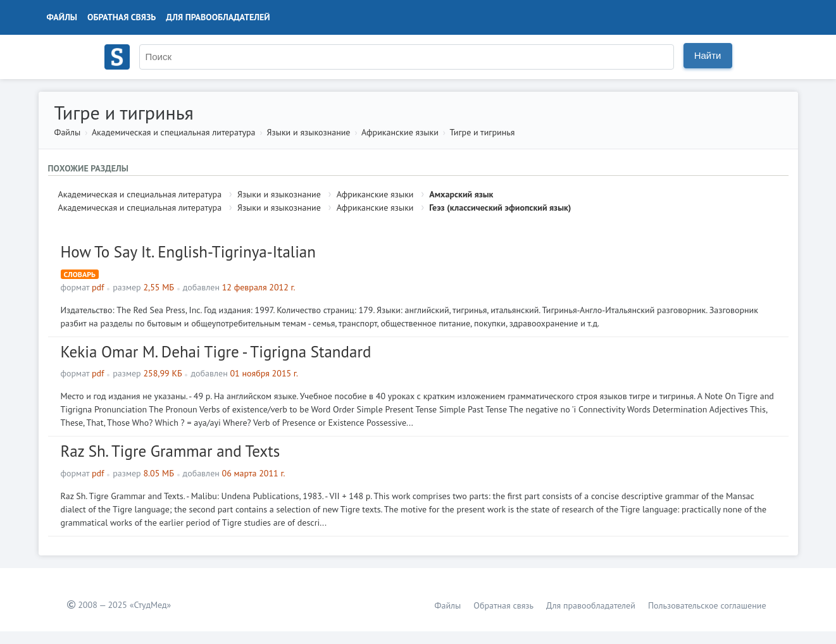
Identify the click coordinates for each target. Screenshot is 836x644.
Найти (708, 55)
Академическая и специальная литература (174, 132)
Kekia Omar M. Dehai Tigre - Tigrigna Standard (216, 352)
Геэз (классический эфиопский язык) (500, 207)
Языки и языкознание (309, 132)
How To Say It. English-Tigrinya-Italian (188, 252)
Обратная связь (122, 17)
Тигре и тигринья (483, 132)
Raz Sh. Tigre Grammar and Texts (171, 451)
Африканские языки (400, 132)
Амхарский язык (461, 194)
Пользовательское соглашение (707, 605)
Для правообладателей (218, 17)
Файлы (62, 17)
